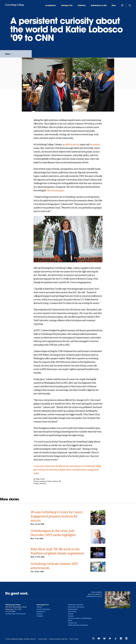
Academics (51, 5)
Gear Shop (72, 611)
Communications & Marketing (80, 618)
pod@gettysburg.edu (94, 596)
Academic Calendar (76, 605)
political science (72, 144)
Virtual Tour (73, 623)
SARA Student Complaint (78, 625)
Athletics (82, 5)
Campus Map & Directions (16, 614)
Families (40, 616)
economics (95, 144)
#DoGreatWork (97, 592)
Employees (41, 611)
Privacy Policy (42, 639)
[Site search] (130, 5)
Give (114, 5)
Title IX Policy (74, 639)
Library (71, 616)
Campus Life (67, 5)
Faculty (40, 614)
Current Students (43, 609)
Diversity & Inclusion (76, 607)
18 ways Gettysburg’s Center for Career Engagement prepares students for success (57, 516)
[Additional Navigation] (122, 5)
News (8, 54)
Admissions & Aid (99, 5)
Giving (71, 614)
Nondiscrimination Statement (58, 639)
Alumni (39, 607)
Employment (73, 609)
